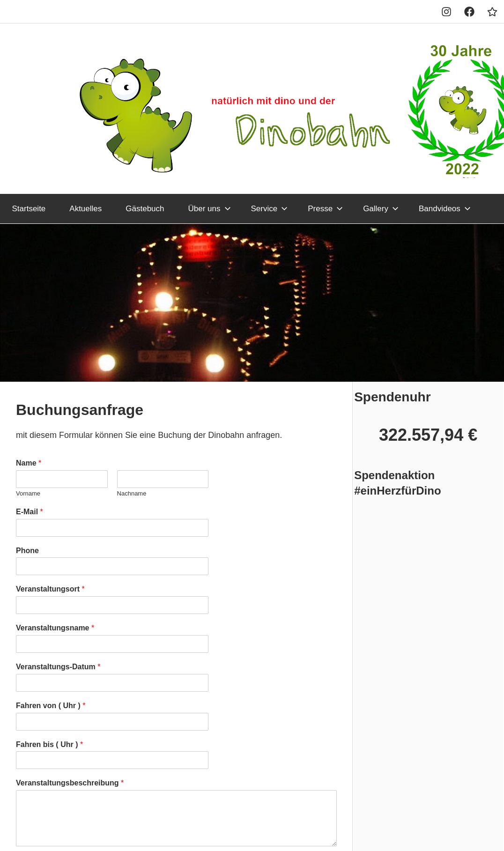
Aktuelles (85, 209)
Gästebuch (145, 209)
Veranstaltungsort (50, 589)
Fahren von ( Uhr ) (51, 706)
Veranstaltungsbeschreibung (70, 783)
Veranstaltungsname (55, 628)
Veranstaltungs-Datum (58, 667)
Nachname (132, 493)
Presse (325, 209)
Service (270, 209)
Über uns (210, 209)
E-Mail (30, 512)
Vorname (28, 493)
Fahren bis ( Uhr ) (49, 744)
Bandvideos (445, 209)
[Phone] (112, 566)
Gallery (381, 209)
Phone (27, 551)
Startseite (29, 209)
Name (29, 463)
